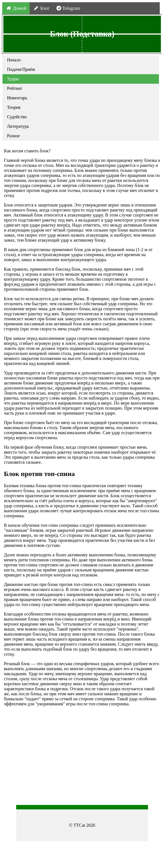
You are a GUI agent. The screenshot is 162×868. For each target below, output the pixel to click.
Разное (13, 136)
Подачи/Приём (21, 69)
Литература (18, 126)
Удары (13, 79)
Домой (16, 8)
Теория (14, 107)
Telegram (68, 8)
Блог (41, 8)
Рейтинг (15, 88)
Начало (14, 60)
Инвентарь (17, 98)
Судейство (17, 117)
